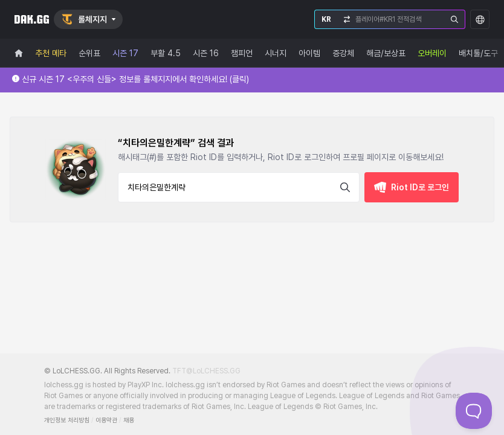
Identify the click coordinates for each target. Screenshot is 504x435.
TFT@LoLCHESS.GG (206, 371)
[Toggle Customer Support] (474, 411)
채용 (129, 420)
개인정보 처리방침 (67, 420)
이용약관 (106, 420)
